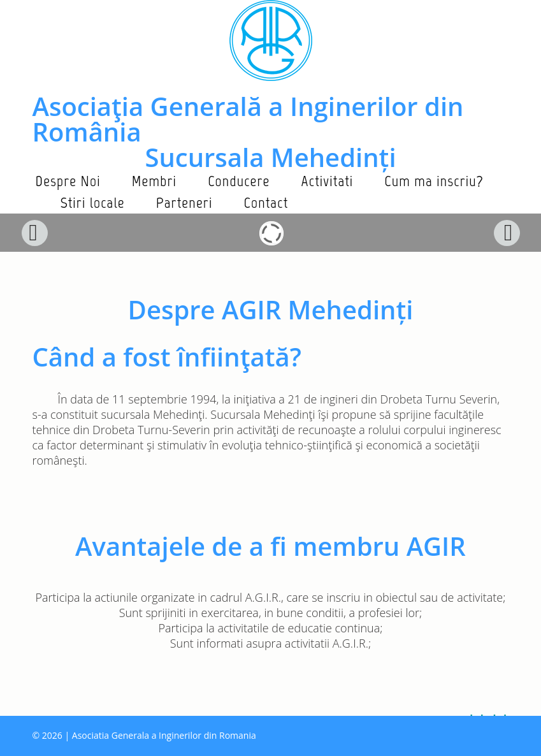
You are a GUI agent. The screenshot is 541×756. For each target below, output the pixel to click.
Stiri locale (93, 202)
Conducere (239, 181)
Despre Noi (68, 181)
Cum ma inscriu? (434, 181)
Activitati (328, 181)
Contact (266, 202)
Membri (154, 181)
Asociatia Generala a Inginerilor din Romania (164, 735)
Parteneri (184, 202)
